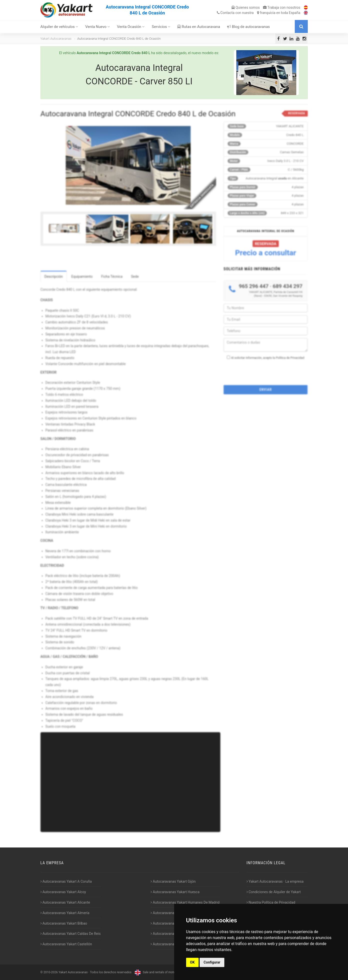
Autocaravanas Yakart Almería (65, 913)
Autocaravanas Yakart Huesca (175, 892)
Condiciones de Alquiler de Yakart (274, 892)
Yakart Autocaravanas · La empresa (275, 881)
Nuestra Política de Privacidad (271, 902)
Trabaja (282, 7)
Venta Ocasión (131, 27)
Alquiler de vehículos (59, 27)
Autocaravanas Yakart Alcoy (63, 892)
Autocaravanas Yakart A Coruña (66, 881)
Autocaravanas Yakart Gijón (173, 881)
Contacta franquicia (259, 13)
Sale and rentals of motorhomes (159, 972)
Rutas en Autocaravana (199, 27)
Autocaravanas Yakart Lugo (173, 923)
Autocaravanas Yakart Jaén (173, 913)
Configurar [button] (212, 962)
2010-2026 (51, 972)
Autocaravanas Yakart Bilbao (64, 923)
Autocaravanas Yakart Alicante (65, 902)
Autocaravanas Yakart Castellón (66, 944)
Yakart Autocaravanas (56, 39)
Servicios (161, 27)
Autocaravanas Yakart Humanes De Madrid (185, 902)
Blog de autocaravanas (248, 27)
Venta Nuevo (98, 27)
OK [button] (192, 962)
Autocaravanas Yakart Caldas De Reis (71, 934)
